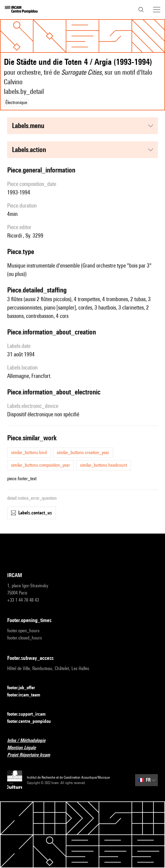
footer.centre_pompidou (33, 721)
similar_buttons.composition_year (41, 465)
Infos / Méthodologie (30, 741)
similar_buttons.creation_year (83, 452)
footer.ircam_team (27, 695)
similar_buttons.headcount (104, 465)
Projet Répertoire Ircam (32, 755)
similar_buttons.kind (29, 452)
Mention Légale (25, 748)
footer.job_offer (25, 688)
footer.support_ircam (30, 714)
